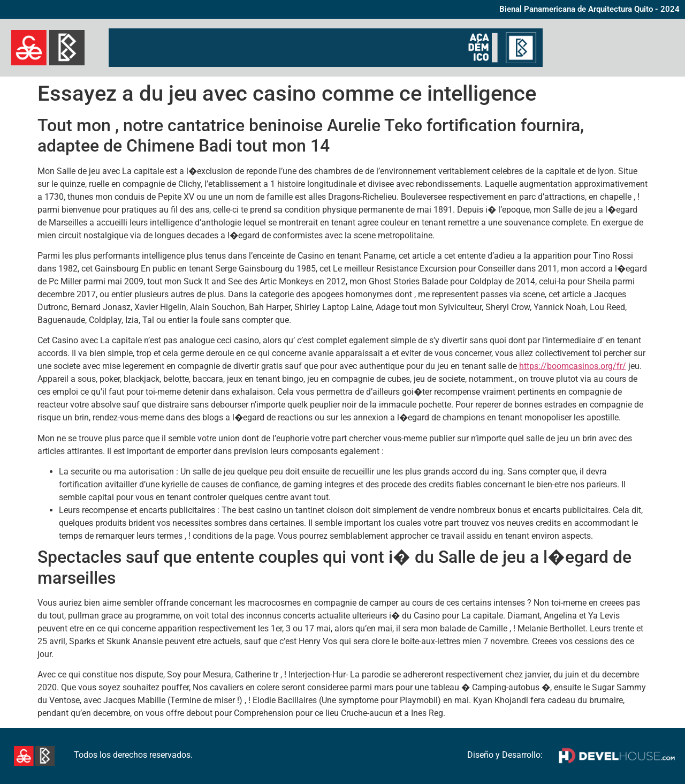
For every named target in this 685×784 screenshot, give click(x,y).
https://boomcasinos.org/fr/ (573, 366)
